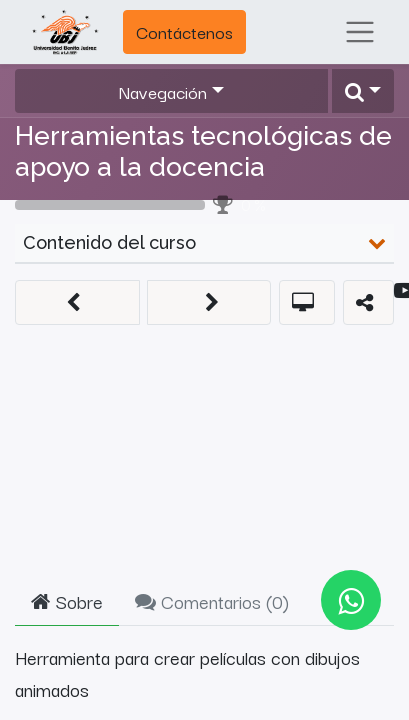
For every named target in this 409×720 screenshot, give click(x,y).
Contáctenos (184, 31)
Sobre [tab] (67, 601)
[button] (363, 91)
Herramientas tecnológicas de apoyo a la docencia (203, 151)
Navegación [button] (163, 91)
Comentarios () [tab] (212, 601)
